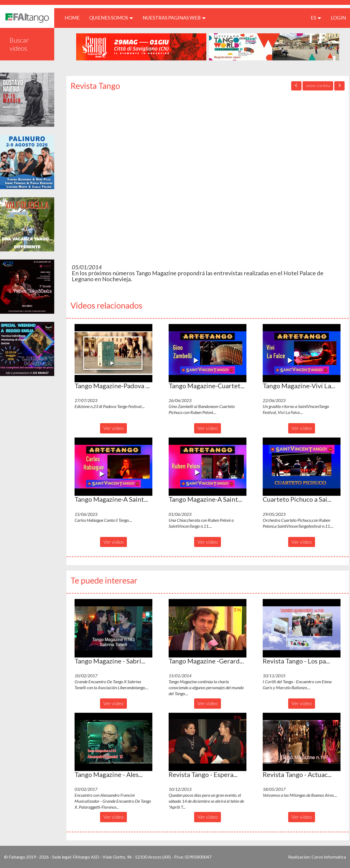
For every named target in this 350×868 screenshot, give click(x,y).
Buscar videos (19, 44)
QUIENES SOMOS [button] (111, 18)
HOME (74, 17)
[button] (113, 353)
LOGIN (338, 18)
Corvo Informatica (329, 857)
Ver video (113, 428)
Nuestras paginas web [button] (174, 18)
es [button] (316, 18)
